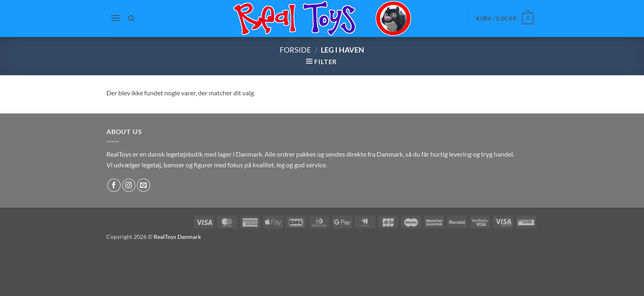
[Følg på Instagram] (129, 185)
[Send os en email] (144, 185)
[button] (115, 18)
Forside (295, 50)
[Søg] (132, 18)
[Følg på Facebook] (114, 185)
